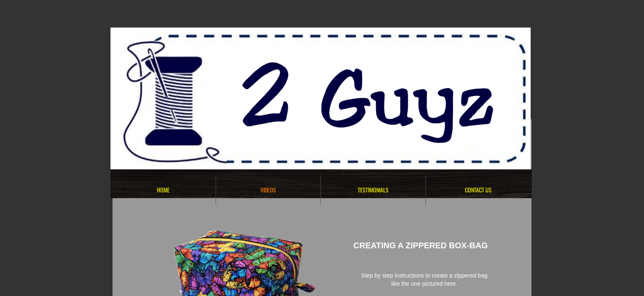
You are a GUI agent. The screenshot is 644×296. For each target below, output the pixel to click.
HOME (163, 190)
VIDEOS (268, 190)
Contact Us (478, 190)
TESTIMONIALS (373, 190)
